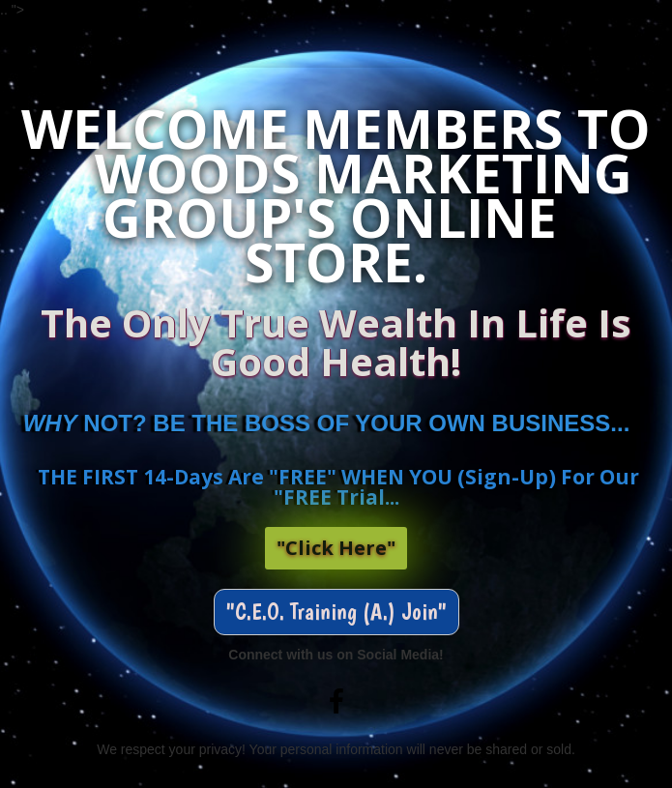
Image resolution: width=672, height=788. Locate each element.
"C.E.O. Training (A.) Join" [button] (336, 612)
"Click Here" (336, 548)
